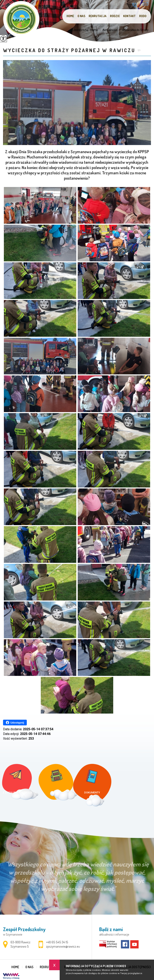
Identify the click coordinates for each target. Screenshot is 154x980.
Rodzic (115, 16)
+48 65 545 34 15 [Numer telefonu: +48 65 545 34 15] (57, 942)
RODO (143, 16)
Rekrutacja (98, 16)
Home (70, 16)
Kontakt (129, 16)
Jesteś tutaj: (82, 30)
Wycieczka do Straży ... (134, 30)
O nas (81, 16)
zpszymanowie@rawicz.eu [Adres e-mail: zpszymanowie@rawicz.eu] (63, 946)
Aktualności (108, 30)
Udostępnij (15, 723)
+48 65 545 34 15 (134, 5)
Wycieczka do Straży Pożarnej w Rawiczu (69, 50)
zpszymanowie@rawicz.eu (145, 4)
